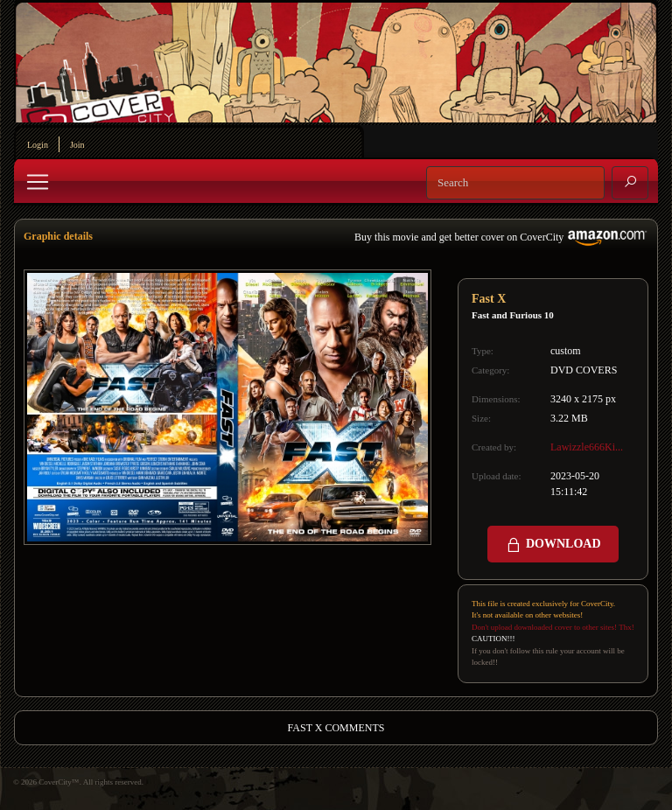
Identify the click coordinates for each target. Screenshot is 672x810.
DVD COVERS (584, 370)
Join (77, 145)
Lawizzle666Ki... (587, 447)
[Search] (515, 183)
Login (38, 145)
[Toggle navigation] (38, 182)
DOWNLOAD (553, 545)
